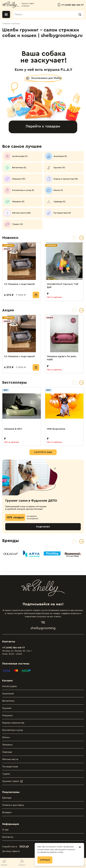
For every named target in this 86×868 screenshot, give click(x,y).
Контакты (8, 837)
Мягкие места (10, 759)
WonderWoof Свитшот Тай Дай (63, 286)
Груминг (7, 708)
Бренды (7, 798)
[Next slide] (81, 541)
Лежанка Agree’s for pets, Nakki (62, 358)
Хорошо (45, 860)
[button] (74, 238)
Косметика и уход (13, 730)
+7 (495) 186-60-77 (71, 5)
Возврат (7, 812)
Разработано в (15, 847)
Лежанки (7, 745)
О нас (5, 830)
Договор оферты (11, 851)
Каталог (8, 681)
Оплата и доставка (13, 805)
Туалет (6, 774)
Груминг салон (12, 781)
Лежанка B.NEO (13, 429)
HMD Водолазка (56, 429)
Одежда (7, 752)
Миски (6, 737)
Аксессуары (9, 686)
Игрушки (7, 715)
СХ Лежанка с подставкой (19, 284)
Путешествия (10, 767)
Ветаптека (8, 701)
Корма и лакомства (13, 723)
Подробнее (43, 527)
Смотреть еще (43, 452)
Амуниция (8, 694)
